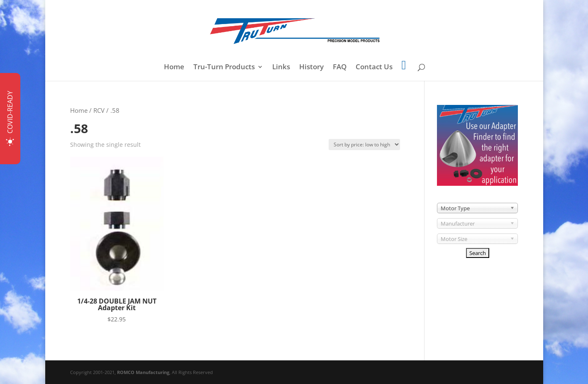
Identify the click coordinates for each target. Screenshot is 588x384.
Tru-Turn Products (224, 68)
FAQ (340, 68)
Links (281, 68)
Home (174, 68)
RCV (99, 110)
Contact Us (374, 68)
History (311, 68)
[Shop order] (364, 145)
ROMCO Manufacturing (143, 372)
